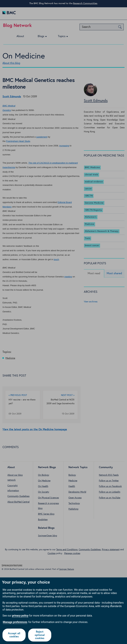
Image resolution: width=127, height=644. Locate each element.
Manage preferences (15, 622)
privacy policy (20, 616)
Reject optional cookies (40, 635)
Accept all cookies (14, 635)
